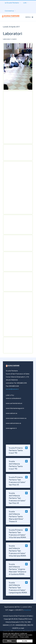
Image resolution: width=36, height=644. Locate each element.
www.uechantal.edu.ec (14, 403)
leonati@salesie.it (12, 389)
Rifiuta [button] (9, 641)
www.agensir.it (11, 428)
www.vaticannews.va (13, 423)
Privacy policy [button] (24, 637)
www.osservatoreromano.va (16, 418)
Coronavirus (10, 11)
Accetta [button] (25, 641)
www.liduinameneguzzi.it (15, 408)
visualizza (27, 610)
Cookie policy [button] (14, 637)
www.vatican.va (11, 413)
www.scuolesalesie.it (13, 398)
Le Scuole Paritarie (13, 3)
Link (26, 3)
